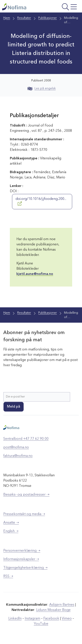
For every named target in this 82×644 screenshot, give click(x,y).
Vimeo (67, 619)
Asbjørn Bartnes (62, 605)
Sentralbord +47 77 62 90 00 (26, 439)
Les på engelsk (42, 88)
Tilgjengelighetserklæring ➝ (25, 568)
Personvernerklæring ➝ (22, 551)
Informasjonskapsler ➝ (21, 559)
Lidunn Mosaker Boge (53, 610)
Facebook (51, 619)
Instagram (32, 619)
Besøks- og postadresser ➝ (26, 495)
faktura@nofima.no (18, 456)
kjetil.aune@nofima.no (35, 274)
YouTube (41, 624)
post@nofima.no (16, 447)
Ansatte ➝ (11, 523)
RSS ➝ (8, 576)
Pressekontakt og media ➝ (24, 514)
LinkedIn (15, 619)
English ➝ (11, 531)
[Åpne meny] (64, 7)
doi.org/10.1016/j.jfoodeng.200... (41, 201)
